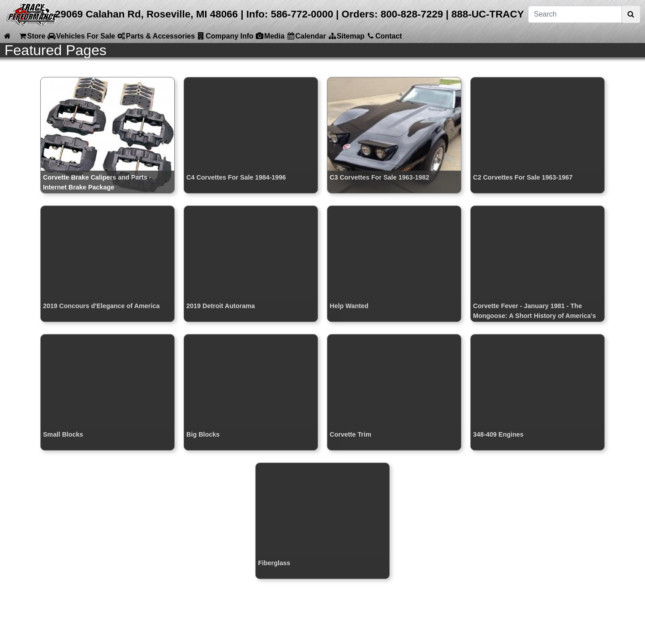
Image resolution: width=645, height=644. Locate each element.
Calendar (306, 36)
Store (32, 36)
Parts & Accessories (156, 36)
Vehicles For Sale (81, 36)
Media (270, 36)
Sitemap (346, 36)
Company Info (225, 36)
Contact (384, 36)
